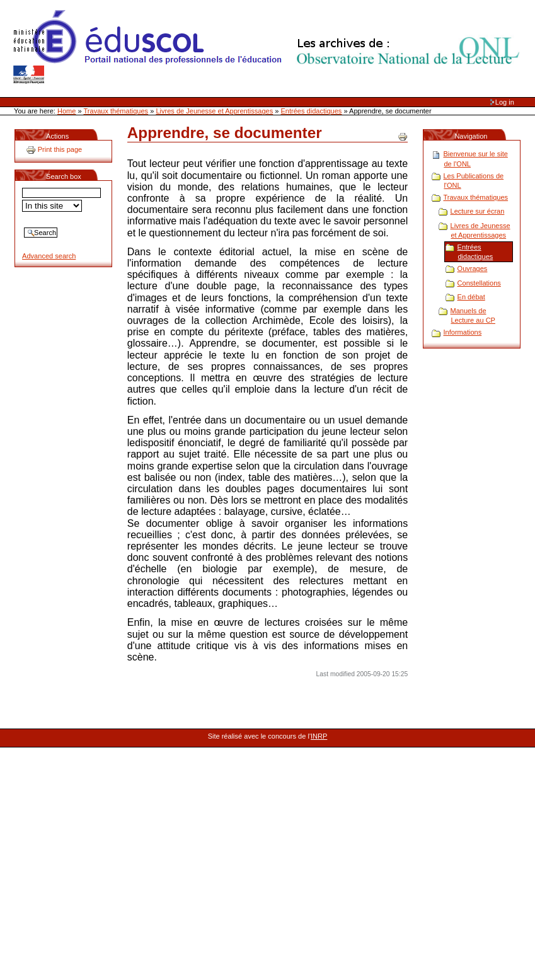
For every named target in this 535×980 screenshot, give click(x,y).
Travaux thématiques (116, 111)
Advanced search (49, 256)
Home (66, 111)
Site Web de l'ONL (269, 47)
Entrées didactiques (312, 111)
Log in (505, 102)
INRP (319, 736)
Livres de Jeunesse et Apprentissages (214, 111)
